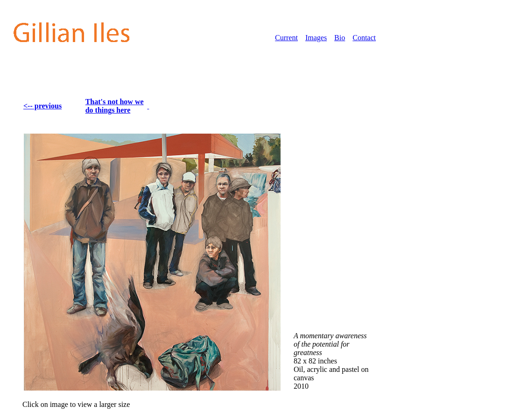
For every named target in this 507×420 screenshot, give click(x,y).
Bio (340, 38)
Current (286, 38)
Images (316, 38)
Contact (364, 38)
